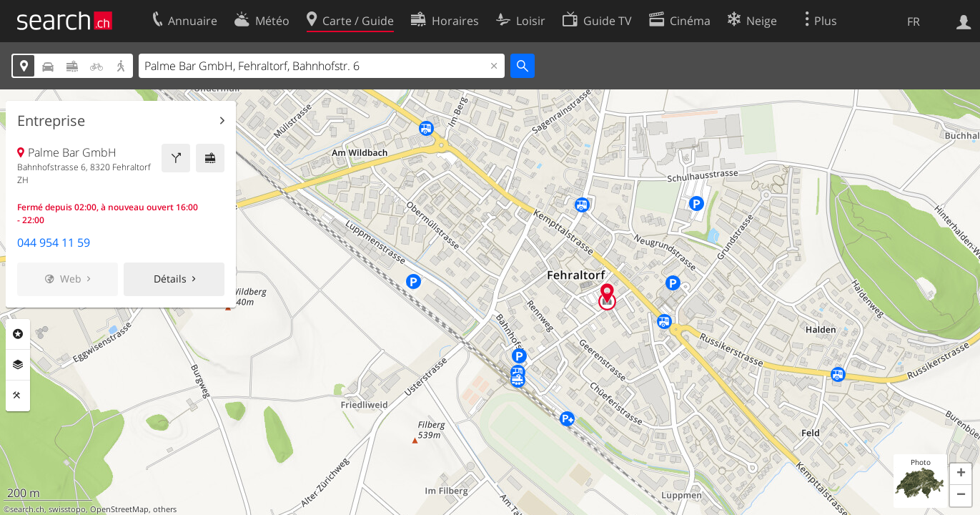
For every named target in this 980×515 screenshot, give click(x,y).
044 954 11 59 (54, 242)
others (165, 509)
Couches (18, 365)
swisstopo (67, 509)
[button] (961, 474)
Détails (170, 279)
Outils (18, 396)
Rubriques (18, 334)
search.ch (27, 509)
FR (914, 21)
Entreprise (51, 121)
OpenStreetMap (119, 509)
